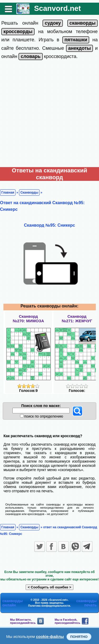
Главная (8, 193)
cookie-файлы (50, 636)
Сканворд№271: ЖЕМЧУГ (77, 319)
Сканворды (29, 193)
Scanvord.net (57, 8)
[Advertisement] (49, 115)
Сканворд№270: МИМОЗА (28, 319)
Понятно (79, 637)
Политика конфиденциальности (49, 606)
